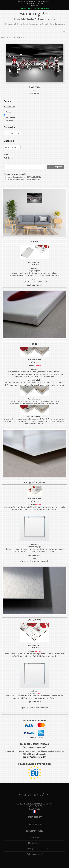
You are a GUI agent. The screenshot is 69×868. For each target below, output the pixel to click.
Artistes (9, 38)
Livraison (35, 838)
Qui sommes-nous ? (44, 1)
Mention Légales (35, 843)
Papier (7, 112)
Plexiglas (8, 120)
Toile (7, 115)
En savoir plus (10, 107)
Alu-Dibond (9, 118)
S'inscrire (40, 3)
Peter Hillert (21, 38)
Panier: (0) (34, 6)
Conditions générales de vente (35, 849)
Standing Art (34, 14)
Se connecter (30, 3)
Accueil (21, 1)
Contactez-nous (31, 1)
